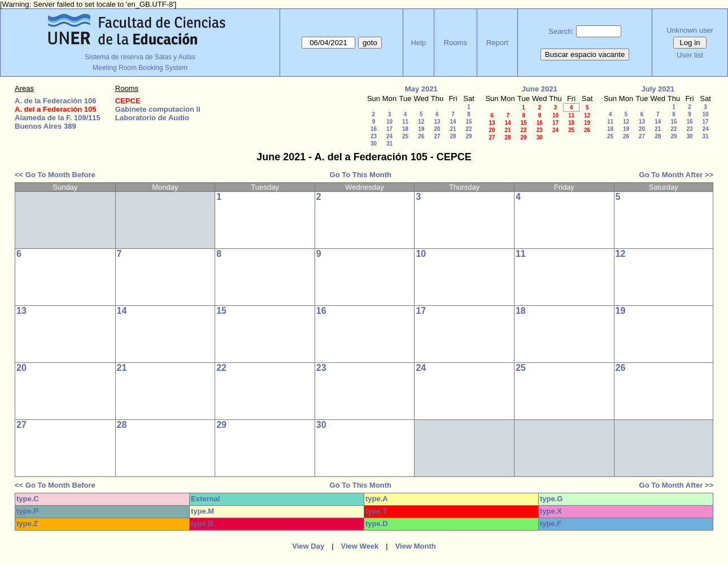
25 (405, 136)
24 (389, 136)
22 (468, 129)
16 (374, 129)
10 (389, 122)
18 (405, 129)
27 (437, 136)
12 (421, 122)
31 (389, 144)
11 (405, 122)
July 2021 (658, 89)
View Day (308, 546)
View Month (416, 546)
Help (418, 43)
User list (690, 55)
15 (468, 122)
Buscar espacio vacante (585, 54)
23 (374, 136)
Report (497, 43)
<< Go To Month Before (55, 175)
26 (421, 136)
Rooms (455, 43)
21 (453, 129)
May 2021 (421, 89)
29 (468, 136)
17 (389, 129)
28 (453, 136)
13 (437, 122)
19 (421, 129)
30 (374, 144)
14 (453, 122)
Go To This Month (361, 175)
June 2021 (540, 89)
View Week (360, 546)
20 (437, 129)
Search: (561, 31)
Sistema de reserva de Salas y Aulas (140, 57)
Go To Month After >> (676, 175)
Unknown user (690, 30)
